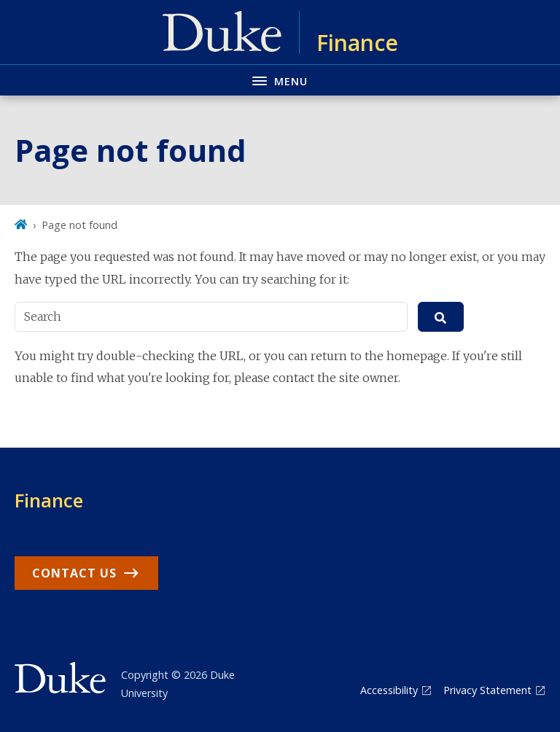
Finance (49, 500)
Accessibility (389, 690)
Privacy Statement (487, 690)
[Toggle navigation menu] (280, 80)
